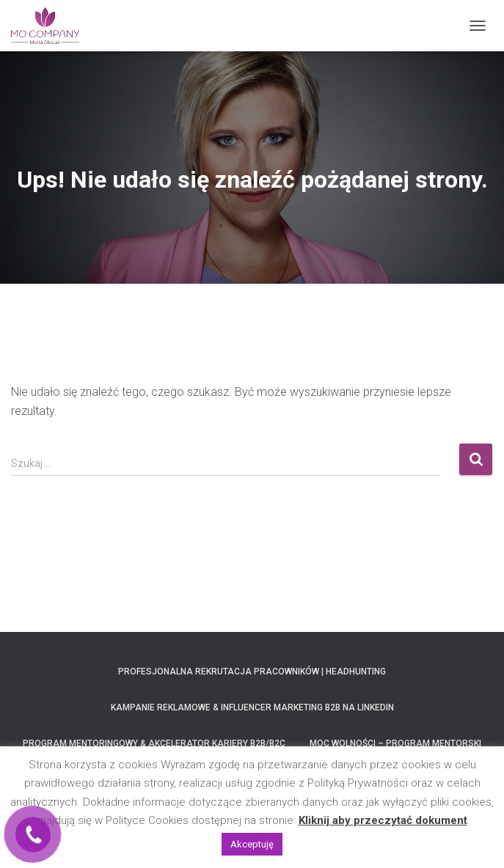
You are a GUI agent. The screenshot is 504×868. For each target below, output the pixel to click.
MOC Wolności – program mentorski (395, 743)
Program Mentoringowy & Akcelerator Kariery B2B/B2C (154, 743)
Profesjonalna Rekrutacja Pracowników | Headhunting (252, 672)
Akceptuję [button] (252, 844)
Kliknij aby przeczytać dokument (383, 820)
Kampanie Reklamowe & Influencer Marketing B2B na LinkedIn (252, 707)
